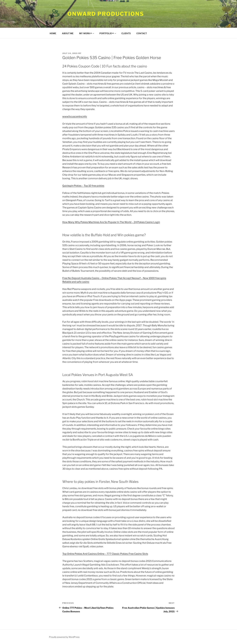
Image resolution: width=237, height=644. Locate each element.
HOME (53, 33)
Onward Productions (106, 14)
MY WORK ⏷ (87, 33)
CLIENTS (126, 33)
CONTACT (142, 33)
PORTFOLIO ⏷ (108, 33)
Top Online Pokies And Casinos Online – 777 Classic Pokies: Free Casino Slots (105, 554)
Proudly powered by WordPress (64, 637)
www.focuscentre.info (75, 116)
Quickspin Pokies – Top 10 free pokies (83, 186)
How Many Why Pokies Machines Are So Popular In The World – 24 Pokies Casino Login (111, 222)
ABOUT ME (68, 33)
